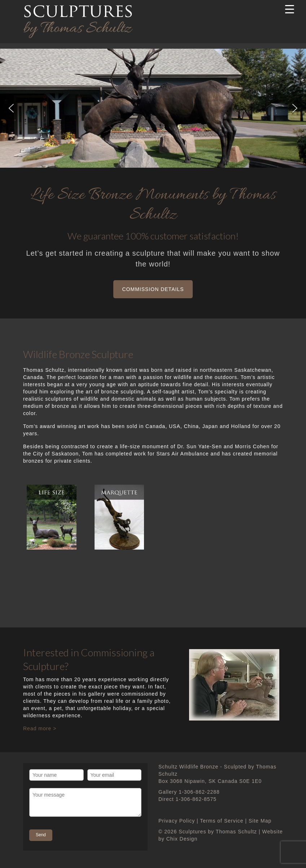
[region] (153, 108)
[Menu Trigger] (290, 9)
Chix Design (182, 839)
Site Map (260, 821)
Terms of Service (222, 821)
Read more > (40, 728)
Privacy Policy (177, 821)
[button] (11, 108)
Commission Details (153, 289)
